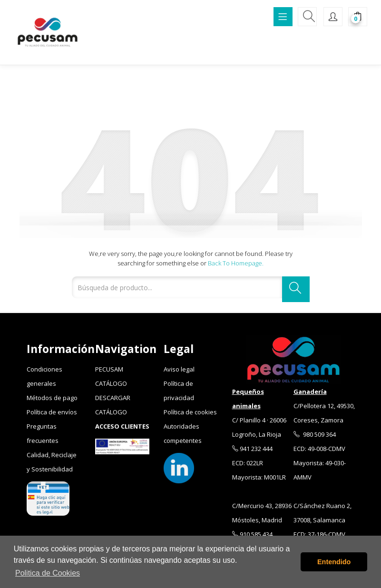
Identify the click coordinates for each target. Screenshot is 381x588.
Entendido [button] (334, 562)
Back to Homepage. (236, 263)
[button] (358, 18)
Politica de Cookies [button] (48, 573)
